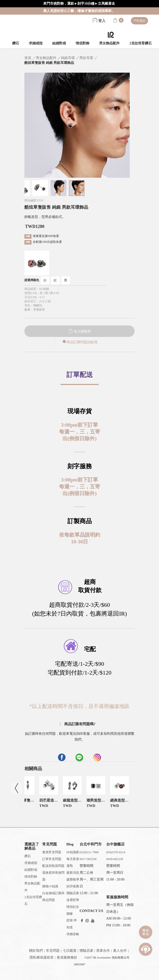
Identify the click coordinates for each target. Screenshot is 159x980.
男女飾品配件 (109, 43)
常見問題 (53, 951)
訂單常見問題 (52, 859)
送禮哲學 (73, 900)
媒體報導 (73, 879)
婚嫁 (70, 914)
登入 (99, 21)
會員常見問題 (52, 852)
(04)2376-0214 (116, 852)
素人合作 (120, 951)
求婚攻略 (73, 934)
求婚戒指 (36, 43)
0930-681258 (115, 859)
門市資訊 (139, 21)
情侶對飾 (83, 43)
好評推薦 (73, 886)
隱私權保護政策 (42, 957)
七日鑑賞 (70, 951)
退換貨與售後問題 (53, 876)
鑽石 (16, 43)
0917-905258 (88, 859)
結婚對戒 (59, 43)
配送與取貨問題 (53, 866)
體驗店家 (73, 893)
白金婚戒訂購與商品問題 (53, 897)
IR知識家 (73, 852)
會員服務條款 (67, 957)
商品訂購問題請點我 (80, 342)
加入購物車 (80, 331)
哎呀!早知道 (72, 924)
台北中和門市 (91, 844)
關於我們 (36, 951)
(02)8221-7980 (89, 852)
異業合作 (103, 951)
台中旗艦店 (115, 844)
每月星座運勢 (73, 862)
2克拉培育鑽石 (141, 43)
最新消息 (73, 873)
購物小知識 (50, 886)
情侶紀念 (73, 907)
